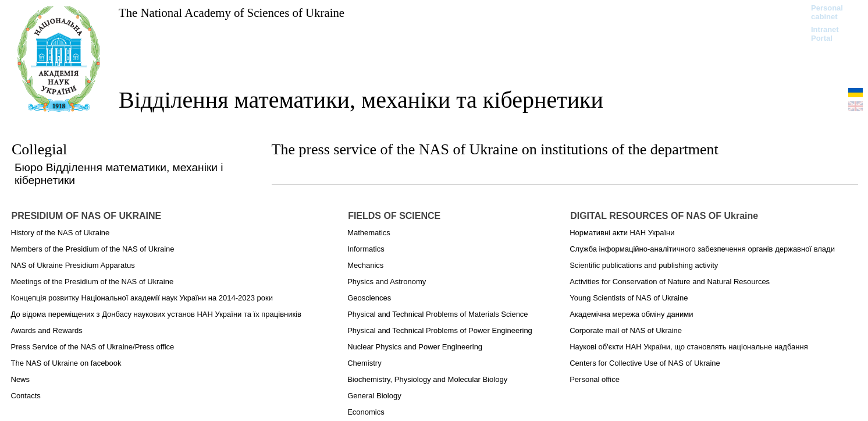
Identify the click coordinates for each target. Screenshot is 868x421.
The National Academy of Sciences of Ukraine (232, 13)
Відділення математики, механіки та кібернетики (361, 100)
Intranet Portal (825, 34)
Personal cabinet (827, 12)
